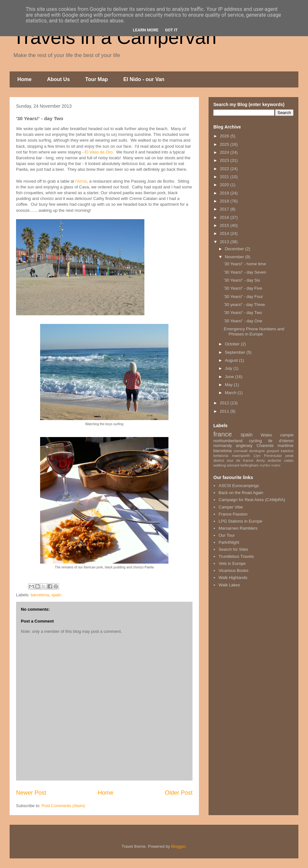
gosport (273, 451)
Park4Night (229, 542)
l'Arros (81, 181)
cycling (255, 441)
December (235, 249)
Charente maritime (275, 446)
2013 (225, 242)
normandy (223, 446)
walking (220, 465)
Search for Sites (233, 549)
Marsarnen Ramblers (238, 528)
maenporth (241, 455)
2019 (225, 193)
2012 (225, 403)
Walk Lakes (229, 585)
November (235, 257)
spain (56, 595)
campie (287, 435)
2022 (225, 169)
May (229, 385)
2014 (225, 233)
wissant (233, 465)
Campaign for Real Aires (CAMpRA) (252, 500)
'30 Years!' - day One (243, 321)
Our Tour (227, 535)
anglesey (244, 446)
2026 (225, 136)
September (236, 352)
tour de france (240, 460)
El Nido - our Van (144, 79)
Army (261, 460)
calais (289, 460)
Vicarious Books (233, 570)
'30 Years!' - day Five (243, 288)
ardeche (274, 460)
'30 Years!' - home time (245, 264)
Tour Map (97, 79)
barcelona (40, 595)
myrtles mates (270, 465)
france (223, 434)
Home (24, 79)
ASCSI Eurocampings (239, 486)
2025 (225, 144)
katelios (287, 451)
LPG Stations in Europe (240, 521)
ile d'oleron (281, 441)
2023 (225, 160)
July (229, 368)
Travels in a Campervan (115, 37)
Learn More (146, 30)
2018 (225, 201)
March (231, 393)
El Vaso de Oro (99, 152)
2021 (225, 177)
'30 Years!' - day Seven (245, 272)
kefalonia (221, 455)
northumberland (228, 441)
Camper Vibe (231, 507)
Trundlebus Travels (236, 556)
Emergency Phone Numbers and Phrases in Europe (254, 331)
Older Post (179, 793)
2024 (225, 152)
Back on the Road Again (241, 493)
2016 (225, 217)
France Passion (233, 514)
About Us (58, 79)
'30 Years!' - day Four (243, 297)
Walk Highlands (233, 578)
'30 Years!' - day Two (243, 313)
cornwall (240, 451)
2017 (225, 209)
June (230, 377)
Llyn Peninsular (268, 455)
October (233, 344)
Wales (267, 435)
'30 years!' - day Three (244, 305)
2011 (225, 411)
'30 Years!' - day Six (242, 280)
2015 (225, 225)
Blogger (178, 846)
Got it (171, 30)
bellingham (249, 465)
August (232, 360)
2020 (225, 185)
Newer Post (31, 793)
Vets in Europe (232, 563)
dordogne (257, 451)
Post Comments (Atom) (63, 806)
